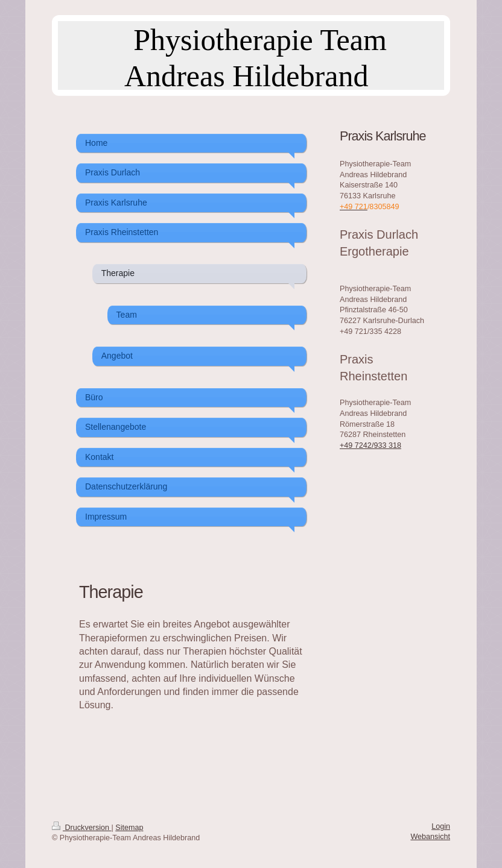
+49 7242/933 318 (370, 445)
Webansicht (430, 837)
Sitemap (129, 828)
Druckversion (81, 828)
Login (441, 826)
